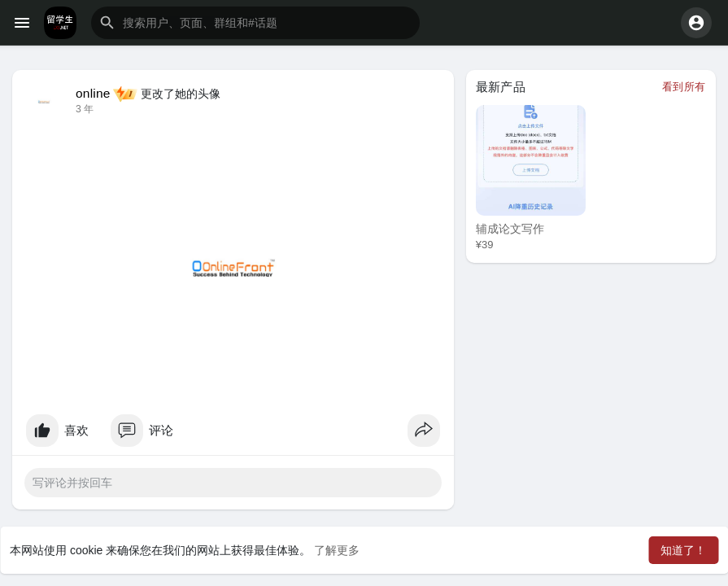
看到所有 (684, 87)
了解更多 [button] (337, 550)
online (93, 93)
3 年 (85, 109)
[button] (255, 23)
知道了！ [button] (683, 550)
